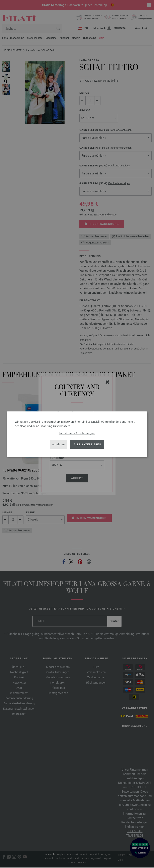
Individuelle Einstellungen (77, 433)
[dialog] (77, 434)
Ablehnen (58, 444)
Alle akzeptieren (87, 444)
